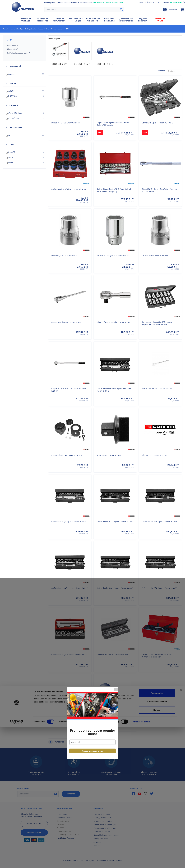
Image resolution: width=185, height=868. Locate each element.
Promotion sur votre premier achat (92, 443)
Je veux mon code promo (93, 462)
